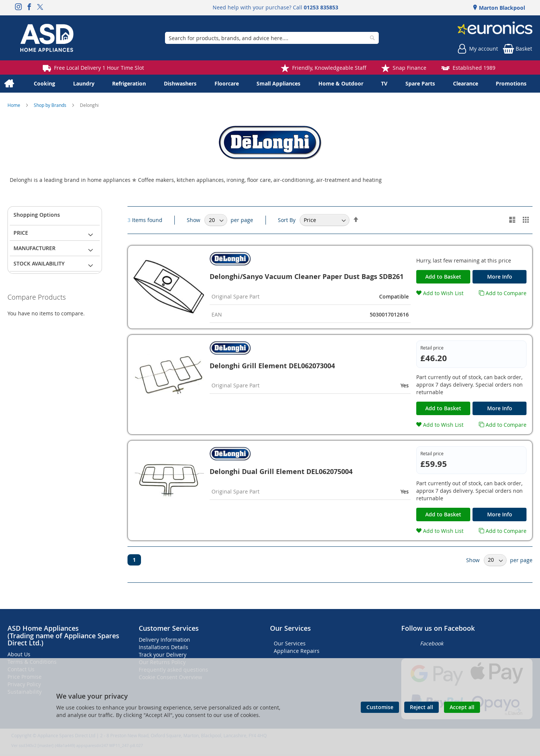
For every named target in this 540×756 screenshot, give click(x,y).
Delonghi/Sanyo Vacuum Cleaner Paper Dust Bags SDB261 (307, 277)
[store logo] (47, 38)
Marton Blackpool (501, 8)
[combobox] (272, 38)
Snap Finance (409, 68)
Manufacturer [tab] (34, 248)
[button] (440, 293)
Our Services (290, 643)
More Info (500, 277)
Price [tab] (21, 233)
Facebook (432, 643)
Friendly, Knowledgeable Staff (329, 68)
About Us (19, 654)
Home (14, 105)
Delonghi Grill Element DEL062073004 (272, 366)
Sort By (287, 220)
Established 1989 (474, 68)
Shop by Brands (51, 105)
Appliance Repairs (297, 651)
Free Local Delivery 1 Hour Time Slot (99, 68)
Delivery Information (164, 640)
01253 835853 (321, 7)
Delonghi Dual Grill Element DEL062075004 (281, 472)
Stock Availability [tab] (39, 263)
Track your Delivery (163, 655)
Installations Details (163, 647)
